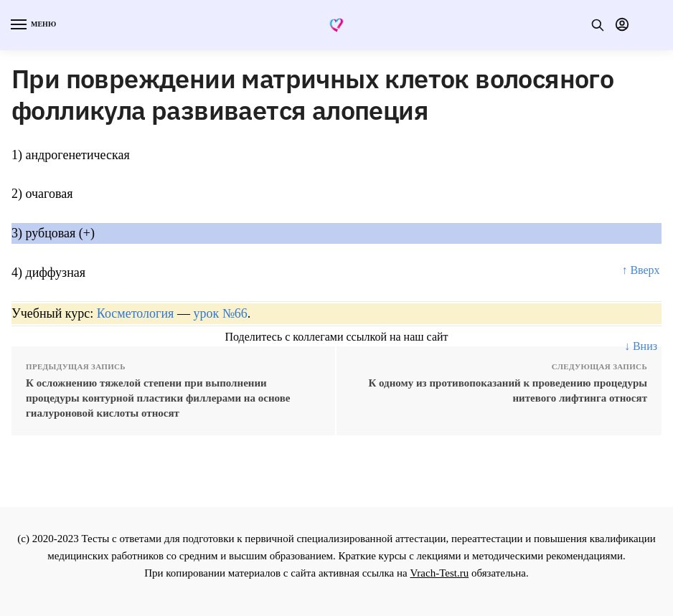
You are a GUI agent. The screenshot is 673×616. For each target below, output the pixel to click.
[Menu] (32, 25)
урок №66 (220, 313)
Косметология (136, 313)
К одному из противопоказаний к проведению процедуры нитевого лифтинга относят (508, 390)
